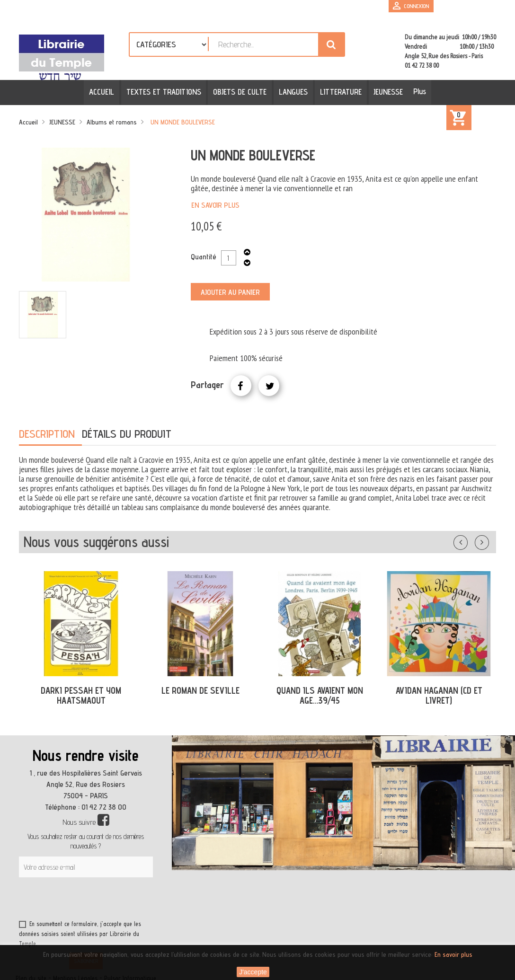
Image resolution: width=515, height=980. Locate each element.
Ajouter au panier (230, 292)
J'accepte (253, 972)
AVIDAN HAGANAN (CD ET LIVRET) (439, 695)
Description (47, 434)
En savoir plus (215, 205)
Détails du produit (127, 434)
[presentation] (110, 901)
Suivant (488, 540)
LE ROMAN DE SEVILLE (200, 690)
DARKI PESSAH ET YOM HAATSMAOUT (81, 695)
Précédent (470, 540)
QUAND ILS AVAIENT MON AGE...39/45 (320, 695)
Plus (417, 91)
